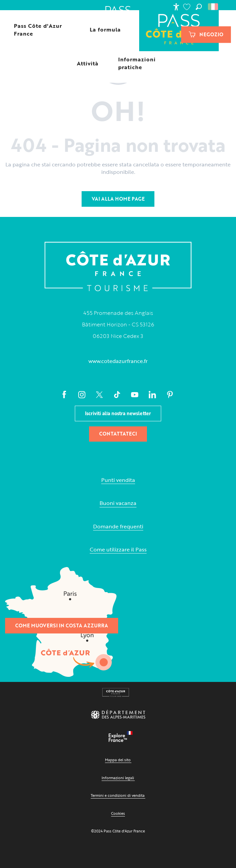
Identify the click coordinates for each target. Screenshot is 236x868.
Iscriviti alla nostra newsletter (118, 413)
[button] (199, 7)
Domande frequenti (118, 527)
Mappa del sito (118, 760)
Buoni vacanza (118, 503)
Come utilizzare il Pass (118, 550)
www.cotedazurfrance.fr (118, 361)
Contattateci (118, 434)
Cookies (118, 813)
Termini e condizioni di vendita (118, 795)
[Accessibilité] (176, 7)
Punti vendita (118, 480)
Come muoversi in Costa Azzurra (62, 625)
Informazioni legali (118, 778)
